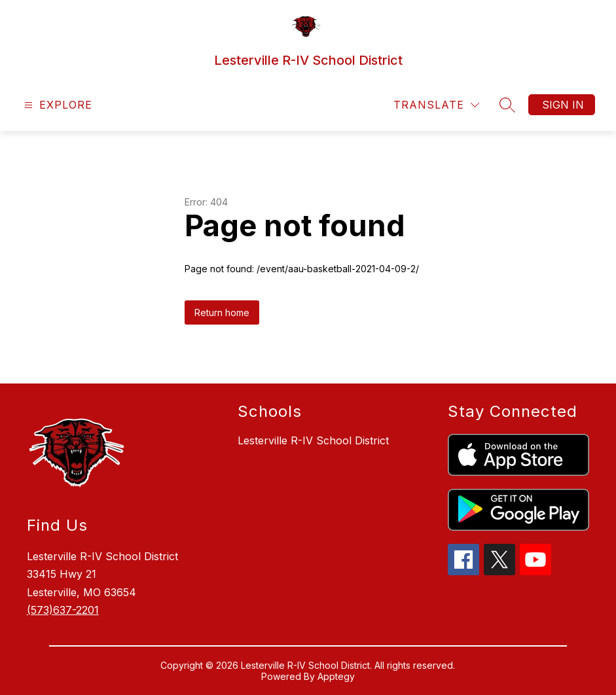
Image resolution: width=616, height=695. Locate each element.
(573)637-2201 (63, 610)
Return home (222, 312)
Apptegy (336, 676)
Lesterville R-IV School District (313, 440)
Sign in (563, 105)
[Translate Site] (436, 105)
